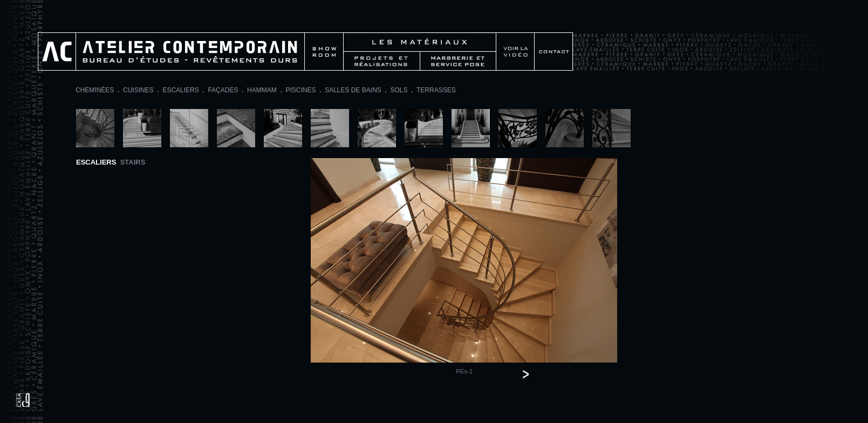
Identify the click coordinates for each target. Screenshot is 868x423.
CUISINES (138, 90)
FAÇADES (223, 90)
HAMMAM (262, 90)
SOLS (399, 90)
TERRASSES (436, 90)
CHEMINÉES (95, 90)
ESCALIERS (180, 90)
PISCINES (300, 90)
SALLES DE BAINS (353, 90)
